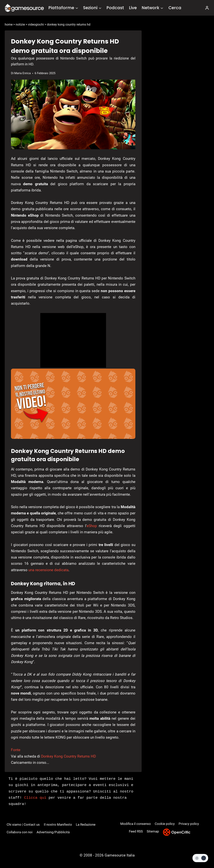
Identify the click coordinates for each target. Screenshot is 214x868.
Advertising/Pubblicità (53, 832)
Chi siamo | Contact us (23, 824)
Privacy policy (189, 824)
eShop (92, 526)
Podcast (115, 8)
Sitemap (153, 831)
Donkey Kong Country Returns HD (68, 756)
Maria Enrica (22, 73)
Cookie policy (165, 824)
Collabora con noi (20, 832)
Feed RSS (136, 831)
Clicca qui (35, 798)
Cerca (175, 8)
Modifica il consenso (136, 824)
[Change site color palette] (200, 858)
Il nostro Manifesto (58, 824)
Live (133, 8)
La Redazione (86, 824)
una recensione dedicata (48, 570)
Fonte (16, 750)
